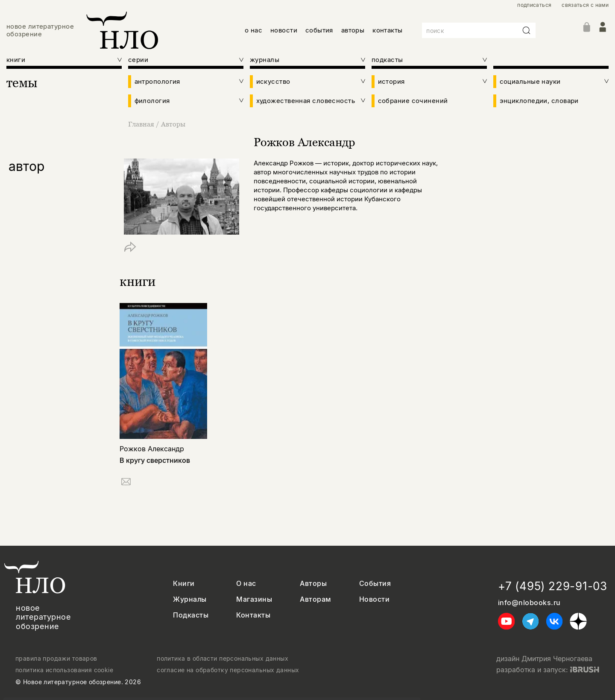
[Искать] (527, 30)
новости (284, 30)
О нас (246, 584)
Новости (374, 599)
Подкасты (191, 615)
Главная (142, 124)
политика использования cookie (64, 670)
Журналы (190, 599)
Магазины (254, 599)
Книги (184, 584)
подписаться (534, 5)
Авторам (315, 599)
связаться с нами (585, 5)
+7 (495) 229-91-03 (553, 586)
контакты (388, 30)
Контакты (253, 615)
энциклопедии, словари (539, 101)
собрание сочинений (413, 101)
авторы (353, 30)
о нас (253, 30)
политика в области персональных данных (223, 659)
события (319, 30)
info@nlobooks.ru (529, 603)
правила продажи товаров (56, 659)
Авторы (173, 124)
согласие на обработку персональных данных (228, 670)
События (375, 584)
